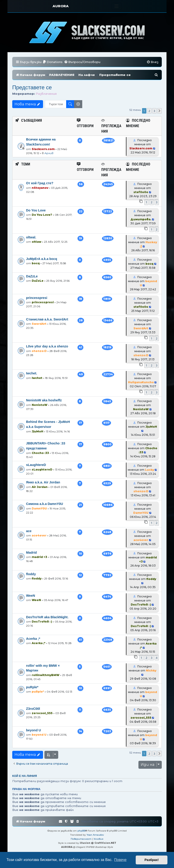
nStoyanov (40, 188)
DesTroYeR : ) (141, 605)
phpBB (81, 831)
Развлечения (46, 94)
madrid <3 (39, 557)
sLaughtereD (36, 465)
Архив (49, 153)
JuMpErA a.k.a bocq (42, 259)
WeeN (31, 596)
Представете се (32, 87)
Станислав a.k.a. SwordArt (47, 319)
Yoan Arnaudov (95, 835)
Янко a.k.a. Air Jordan (43, 482)
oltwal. (31, 237)
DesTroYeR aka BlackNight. (47, 617)
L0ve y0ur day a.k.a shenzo (47, 346)
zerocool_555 (42, 713)
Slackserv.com (43, 149)
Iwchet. (32, 373)
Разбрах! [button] (152, 860)
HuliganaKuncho (141, 382)
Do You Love (36, 210)
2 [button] (149, 111)
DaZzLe (32, 276)
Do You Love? (42, 215)
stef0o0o (141, 192)
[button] (159, 111)
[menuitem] (53, 62)
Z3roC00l (33, 709)
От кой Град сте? (40, 183)
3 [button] (154, 111)
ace (29, 531)
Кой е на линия (25, 776)
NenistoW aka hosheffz (44, 400)
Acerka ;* (33, 639)
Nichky (151, 670)
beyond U (34, 730)
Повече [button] (120, 860)
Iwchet (37, 378)
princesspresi (37, 298)
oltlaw (36, 242)
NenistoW (40, 405)
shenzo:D (39, 351)
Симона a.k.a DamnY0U (45, 504)
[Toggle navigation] (117, 6)
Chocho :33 (40, 453)
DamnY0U (39, 508)
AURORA (61, 6)
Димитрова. (141, 219)
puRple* (32, 687)
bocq (36, 263)
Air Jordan (40, 487)
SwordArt (39, 324)
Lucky (150, 470)
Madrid (31, 553)
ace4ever (39, 535)
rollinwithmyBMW (46, 675)
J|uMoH (37, 431)
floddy (31, 574)
